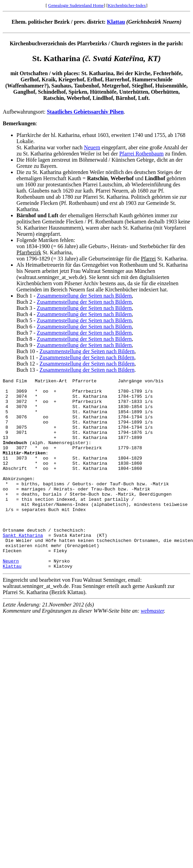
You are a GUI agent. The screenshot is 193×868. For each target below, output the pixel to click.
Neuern (92, 147)
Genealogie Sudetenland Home (76, 5)
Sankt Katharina (23, 567)
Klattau (116, 22)
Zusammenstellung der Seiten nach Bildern (84, 296)
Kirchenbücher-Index (127, 5)
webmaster (152, 649)
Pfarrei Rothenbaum (141, 154)
